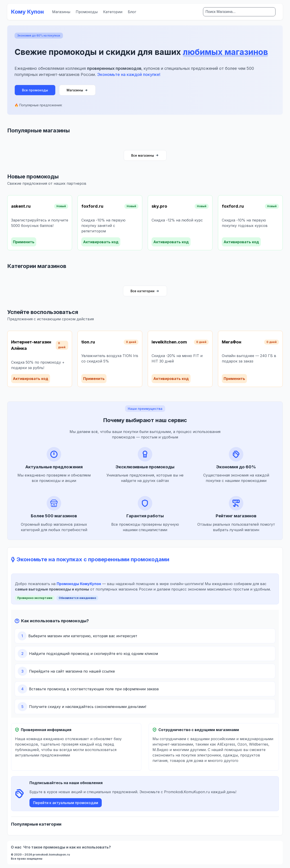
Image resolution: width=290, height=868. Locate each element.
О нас (16, 847)
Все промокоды (35, 90)
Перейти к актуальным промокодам (66, 803)
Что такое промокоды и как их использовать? (67, 847)
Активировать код (101, 242)
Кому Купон (27, 12)
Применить (24, 242)
